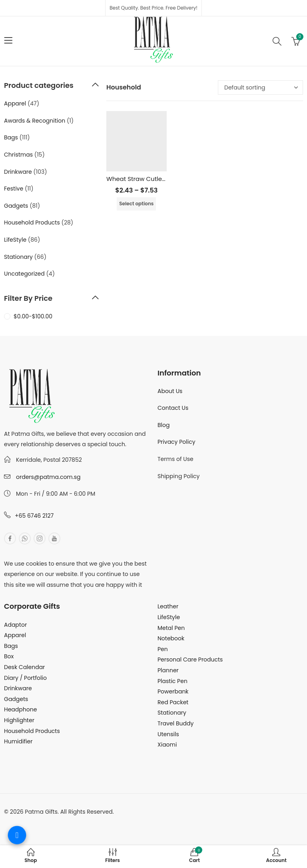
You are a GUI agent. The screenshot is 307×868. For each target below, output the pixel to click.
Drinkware (18, 172)
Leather (168, 606)
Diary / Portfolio (25, 678)
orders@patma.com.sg (48, 477)
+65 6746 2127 (34, 516)
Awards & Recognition (35, 121)
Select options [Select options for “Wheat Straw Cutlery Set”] (136, 204)
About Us (170, 391)
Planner (168, 670)
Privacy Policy (176, 442)
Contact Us (173, 408)
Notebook (171, 638)
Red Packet (173, 702)
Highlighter (19, 720)
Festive (14, 189)
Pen (163, 649)
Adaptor (15, 625)
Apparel (15, 103)
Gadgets (16, 206)
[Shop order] (260, 87)
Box (9, 656)
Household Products (32, 222)
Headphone (20, 709)
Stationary (18, 257)
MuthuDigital (78, 822)
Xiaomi (167, 745)
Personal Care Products (190, 659)
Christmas (18, 155)
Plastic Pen (172, 681)
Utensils (168, 734)
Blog (163, 425)
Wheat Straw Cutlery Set (143, 179)
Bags (11, 137)
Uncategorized (24, 274)
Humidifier (18, 741)
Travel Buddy (175, 723)
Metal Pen (171, 628)
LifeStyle (15, 240)
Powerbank (173, 691)
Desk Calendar (24, 667)
